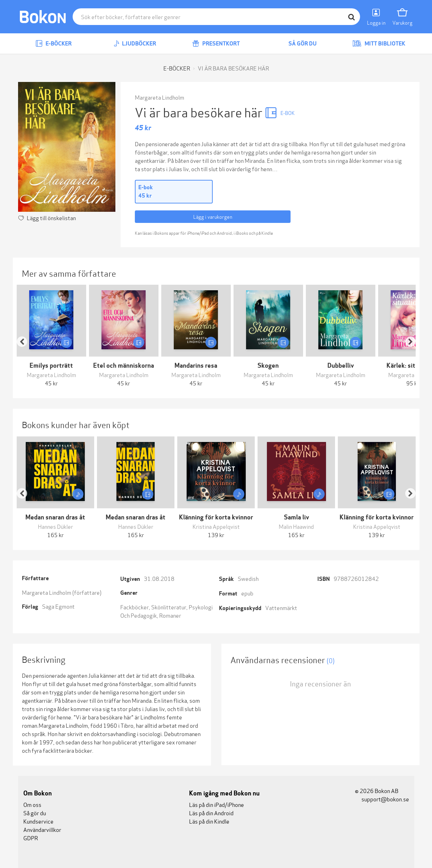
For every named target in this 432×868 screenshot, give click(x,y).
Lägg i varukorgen (213, 216)
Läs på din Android (211, 813)
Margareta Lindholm (160, 97)
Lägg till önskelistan (51, 218)
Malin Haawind (296, 526)
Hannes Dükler (55, 526)
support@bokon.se (382, 799)
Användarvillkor (42, 829)
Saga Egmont (58, 606)
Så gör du (297, 44)
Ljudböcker (135, 44)
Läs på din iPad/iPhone (217, 804)
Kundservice (38, 821)
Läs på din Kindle (209, 821)
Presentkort (216, 44)
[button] (25, 336)
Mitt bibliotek (379, 44)
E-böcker (54, 44)
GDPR (31, 838)
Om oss (32, 804)
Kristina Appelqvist (216, 526)
